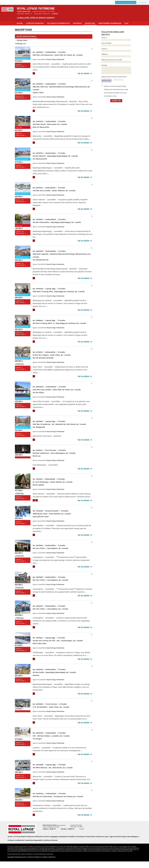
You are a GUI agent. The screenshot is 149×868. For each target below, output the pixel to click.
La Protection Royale (35, 23)
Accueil (20, 23)
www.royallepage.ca (133, 843)
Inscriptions (90, 23)
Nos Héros (77, 23)
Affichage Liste (21, 43)
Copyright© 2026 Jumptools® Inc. (17, 864)
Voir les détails (83, 74)
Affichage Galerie (21, 40)
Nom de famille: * (116, 44)
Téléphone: (116, 55)
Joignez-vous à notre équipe (117, 843)
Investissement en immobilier (110, 23)
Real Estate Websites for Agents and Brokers (42, 864)
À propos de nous (90, 843)
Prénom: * (116, 39)
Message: (116, 69)
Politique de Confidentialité (58, 23)
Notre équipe (80, 843)
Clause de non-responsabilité (34, 847)
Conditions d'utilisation (51, 847)
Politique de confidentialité (16, 847)
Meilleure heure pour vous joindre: (116, 61)
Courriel (55, 14)
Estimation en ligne (102, 843)
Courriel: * (116, 50)
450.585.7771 (28, 14)
